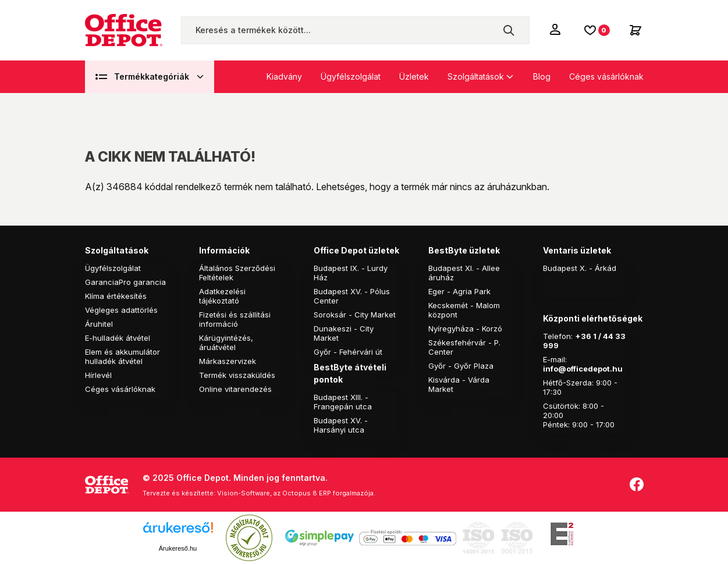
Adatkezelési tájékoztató (222, 296)
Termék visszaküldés (237, 375)
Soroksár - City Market (355, 315)
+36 (583, 336)
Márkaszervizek (228, 361)
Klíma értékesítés (116, 296)
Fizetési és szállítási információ (235, 319)
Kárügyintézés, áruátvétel (226, 342)
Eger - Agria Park (459, 291)
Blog (542, 76)
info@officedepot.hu (583, 369)
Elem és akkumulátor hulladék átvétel (122, 356)
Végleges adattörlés (121, 310)
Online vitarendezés (235, 389)
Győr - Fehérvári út (348, 352)
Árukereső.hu (178, 548)
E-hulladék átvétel (118, 338)
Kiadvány (284, 76)
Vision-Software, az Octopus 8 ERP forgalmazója (295, 493)
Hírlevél (98, 375)
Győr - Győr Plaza (461, 366)
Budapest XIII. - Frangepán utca (343, 402)
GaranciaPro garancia (125, 282)
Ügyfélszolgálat (351, 76)
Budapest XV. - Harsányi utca (341, 425)
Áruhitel (99, 324)
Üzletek (414, 76)
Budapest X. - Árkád (580, 268)
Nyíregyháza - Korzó (465, 329)
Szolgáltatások (476, 76)
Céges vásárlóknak (606, 76)
